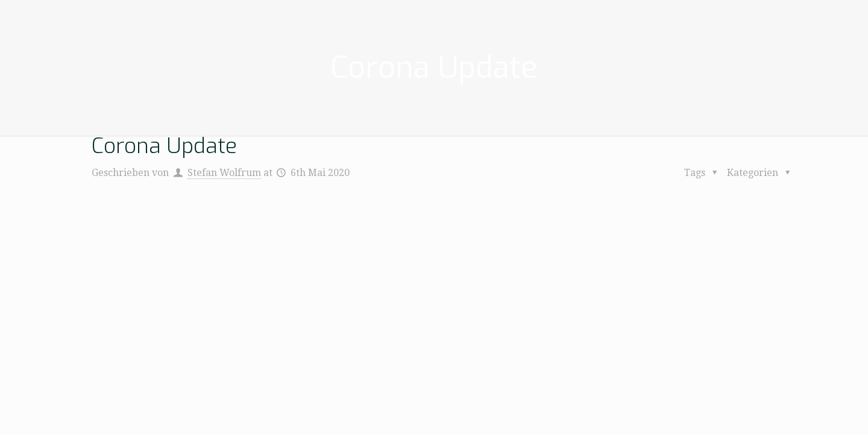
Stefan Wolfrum (224, 173)
